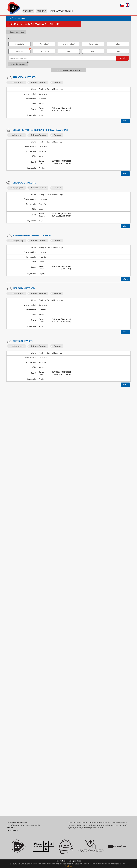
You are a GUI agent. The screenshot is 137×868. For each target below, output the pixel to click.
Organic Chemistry (23, 341)
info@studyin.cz (13, 830)
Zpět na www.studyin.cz (61, 12)
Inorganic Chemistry (24, 288)
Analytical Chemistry (25, 77)
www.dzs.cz (11, 828)
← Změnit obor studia (16, 32)
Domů (11, 18)
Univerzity (28, 12)
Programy (41, 12)
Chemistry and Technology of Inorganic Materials (41, 130)
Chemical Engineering (25, 183)
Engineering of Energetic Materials (32, 235)
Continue (69, 866)
